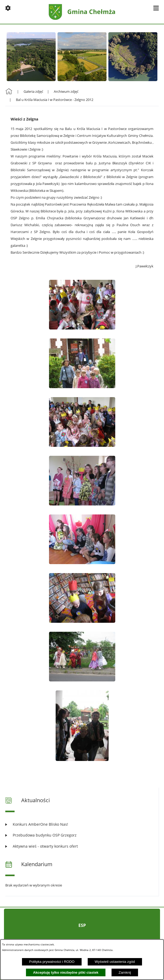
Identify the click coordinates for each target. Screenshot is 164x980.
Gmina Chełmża (91, 12)
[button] (8, 8)
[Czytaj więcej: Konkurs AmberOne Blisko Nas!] (82, 824)
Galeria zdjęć (33, 91)
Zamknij (125, 972)
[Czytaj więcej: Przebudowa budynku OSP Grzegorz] (82, 835)
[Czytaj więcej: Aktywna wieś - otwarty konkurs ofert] (82, 846)
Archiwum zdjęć (66, 91)
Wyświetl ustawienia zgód (115, 962)
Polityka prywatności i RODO (52, 962)
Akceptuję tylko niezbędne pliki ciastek (66, 972)
